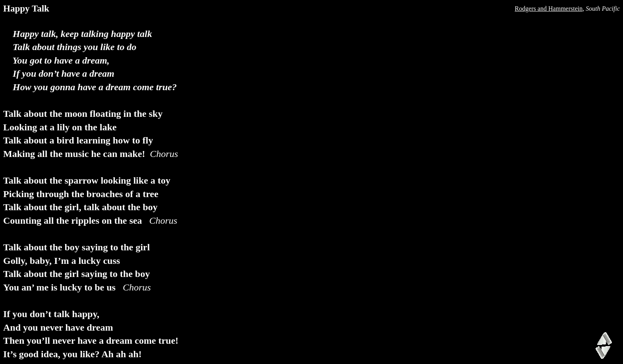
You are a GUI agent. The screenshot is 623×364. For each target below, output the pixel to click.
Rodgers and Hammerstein (549, 9)
